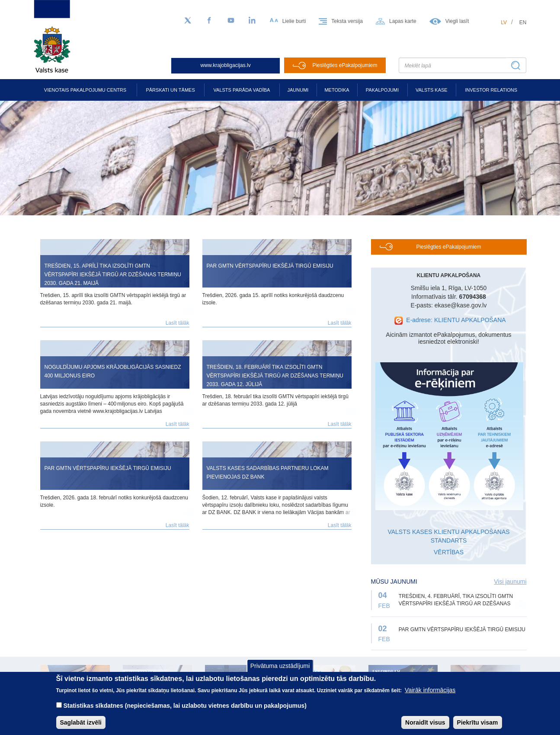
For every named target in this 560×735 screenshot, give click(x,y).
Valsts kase (432, 90)
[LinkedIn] (253, 21)
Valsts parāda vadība (242, 90)
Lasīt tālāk (178, 323)
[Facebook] (209, 21)
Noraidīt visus (425, 725)
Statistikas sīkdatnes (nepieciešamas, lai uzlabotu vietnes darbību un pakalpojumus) (185, 709)
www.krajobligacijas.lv (226, 65)
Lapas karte (403, 21)
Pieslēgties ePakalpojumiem (345, 65)
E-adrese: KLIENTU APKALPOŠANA (456, 320)
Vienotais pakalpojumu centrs (85, 90)
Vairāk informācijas (430, 693)
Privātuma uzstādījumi (280, 668)
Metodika (337, 90)
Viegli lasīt (457, 21)
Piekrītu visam (478, 725)
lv (504, 22)
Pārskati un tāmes (170, 90)
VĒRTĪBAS (449, 552)
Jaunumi (298, 90)
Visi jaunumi (510, 582)
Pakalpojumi (382, 90)
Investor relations (491, 90)
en (523, 22)
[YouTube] (231, 21)
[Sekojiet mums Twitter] (188, 21)
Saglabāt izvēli (81, 725)
